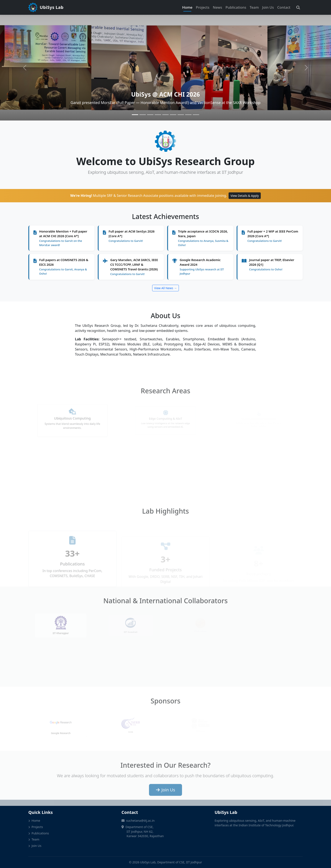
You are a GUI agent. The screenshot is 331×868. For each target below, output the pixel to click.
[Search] (298, 7)
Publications (236, 7)
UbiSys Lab (46, 7)
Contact (284, 7)
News (217, 7)
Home (187, 7)
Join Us (268, 7)
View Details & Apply (245, 196)
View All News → (165, 288)
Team (254, 7)
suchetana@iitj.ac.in (140, 821)
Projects (203, 7)
